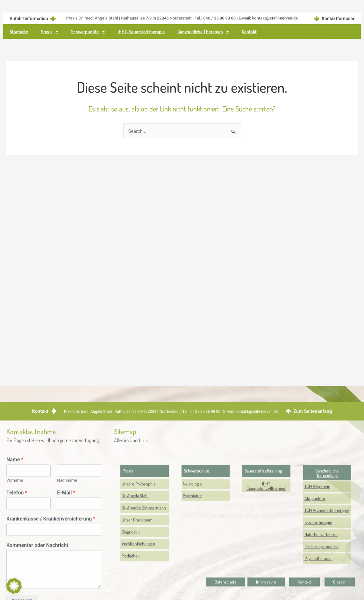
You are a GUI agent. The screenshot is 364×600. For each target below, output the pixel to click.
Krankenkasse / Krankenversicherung (51, 565)
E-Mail (66, 538)
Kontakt (249, 33)
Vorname (15, 526)
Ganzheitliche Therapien (203, 33)
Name (15, 505)
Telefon (17, 538)
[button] (266, 532)
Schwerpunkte (88, 33)
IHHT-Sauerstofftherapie (141, 33)
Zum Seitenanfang (313, 457)
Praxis (50, 33)
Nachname (67, 526)
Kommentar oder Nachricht (37, 591)
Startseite (19, 33)
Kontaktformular (338, 16)
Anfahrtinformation (29, 16)
